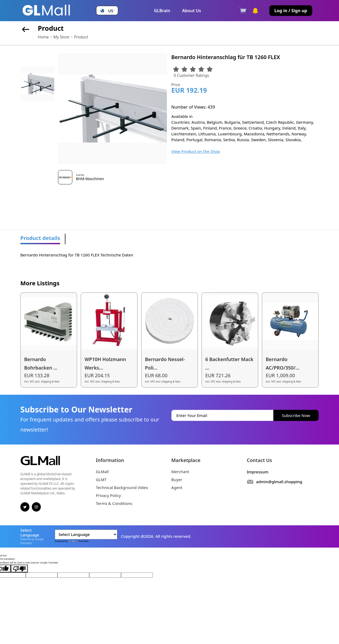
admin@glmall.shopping (279, 482)
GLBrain (162, 11)
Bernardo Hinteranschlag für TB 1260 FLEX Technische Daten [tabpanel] (77, 255)
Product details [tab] (40, 238)
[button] (107, 11)
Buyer (177, 479)
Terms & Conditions (114, 503)
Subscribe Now (296, 415)
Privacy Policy (108, 495)
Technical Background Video (122, 487)
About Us (192, 11)
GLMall (102, 472)
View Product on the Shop (196, 151)
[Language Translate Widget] (86, 535)
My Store (61, 37)
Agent (177, 487)
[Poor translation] (19, 569)
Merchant (180, 472)
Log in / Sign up (291, 11)
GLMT (101, 479)
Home (43, 37)
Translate (79, 541)
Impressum (258, 472)
